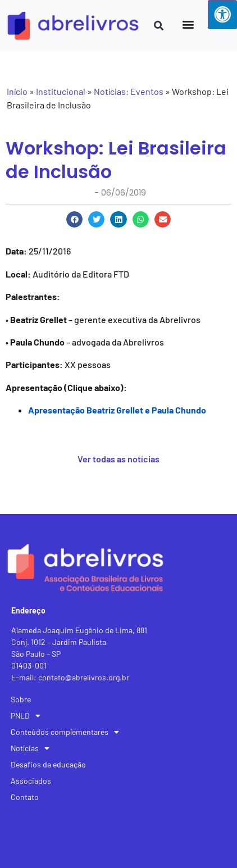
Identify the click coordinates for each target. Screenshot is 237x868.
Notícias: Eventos (129, 91)
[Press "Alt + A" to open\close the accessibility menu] (222, 15)
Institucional (61, 91)
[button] (188, 24)
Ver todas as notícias (118, 459)
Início (17, 91)
